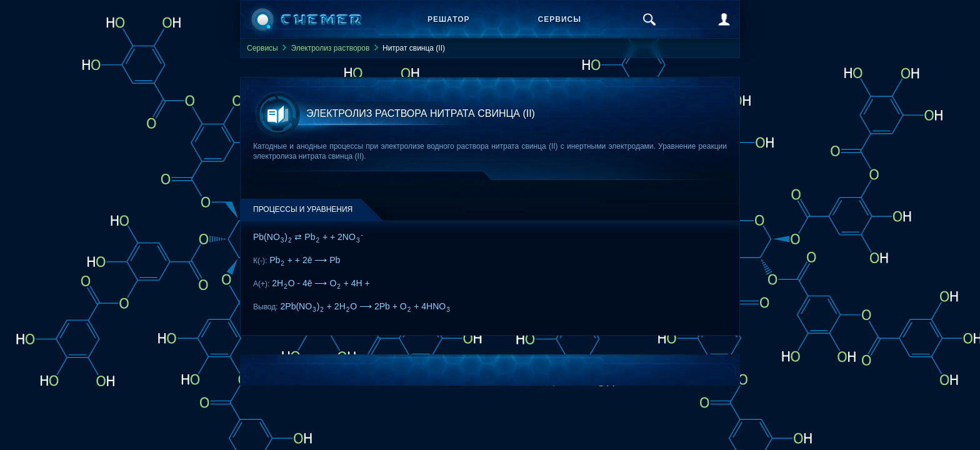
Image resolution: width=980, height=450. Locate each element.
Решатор (449, 19)
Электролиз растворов (330, 48)
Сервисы (560, 19)
